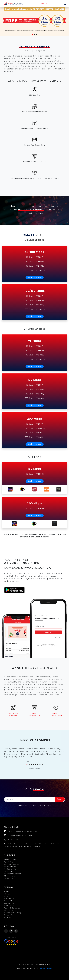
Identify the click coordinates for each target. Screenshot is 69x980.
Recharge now (35, 277)
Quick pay (45, 4)
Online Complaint (12, 860)
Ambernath (23, 806)
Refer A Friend (11, 867)
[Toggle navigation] (65, 4)
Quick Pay (9, 862)
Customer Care (11, 869)
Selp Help (9, 871)
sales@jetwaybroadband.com (21, 835)
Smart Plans (9, 901)
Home (7, 891)
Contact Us (9, 906)
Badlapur (46, 806)
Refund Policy (10, 915)
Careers (8, 917)
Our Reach (9, 903)
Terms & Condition (12, 908)
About (7, 894)
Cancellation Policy (13, 913)
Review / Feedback (13, 874)
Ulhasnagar (35, 806)
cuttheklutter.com (46, 968)
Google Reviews (35, 768)
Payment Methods (12, 864)
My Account (9, 876)
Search (60, 799)
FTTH (6, 896)
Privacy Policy (10, 910)
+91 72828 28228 (31, 831)
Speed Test (9, 878)
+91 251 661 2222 (14, 831)
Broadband (9, 899)
